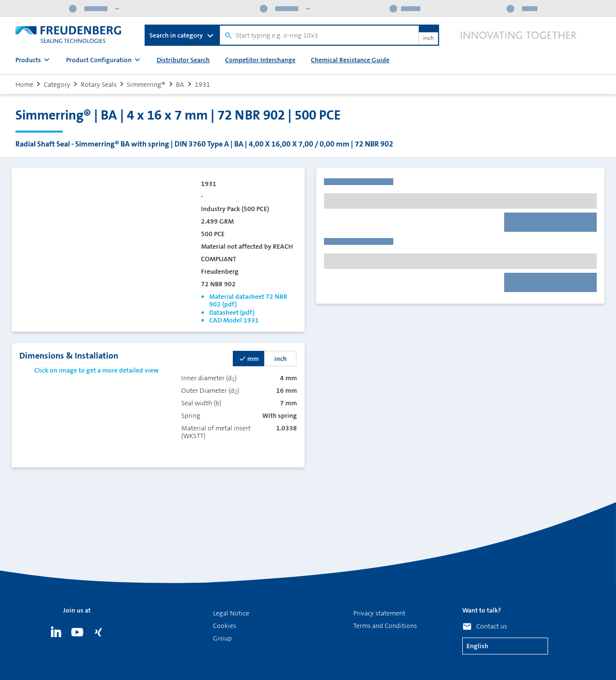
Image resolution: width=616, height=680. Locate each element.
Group (222, 638)
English (477, 646)
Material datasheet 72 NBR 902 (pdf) (248, 300)
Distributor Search (183, 60)
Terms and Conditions (385, 626)
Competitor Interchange (260, 60)
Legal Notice (231, 613)
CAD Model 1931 (234, 320)
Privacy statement (379, 613)
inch (429, 39)
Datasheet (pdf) (232, 312)
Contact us (492, 626)
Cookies (225, 626)
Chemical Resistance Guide (350, 60)
